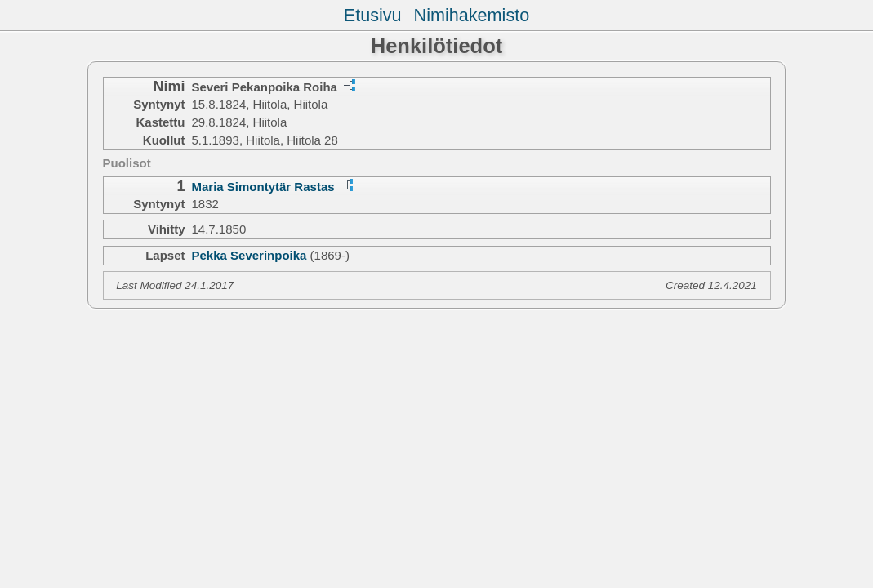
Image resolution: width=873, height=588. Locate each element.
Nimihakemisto (472, 15)
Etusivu (373, 15)
